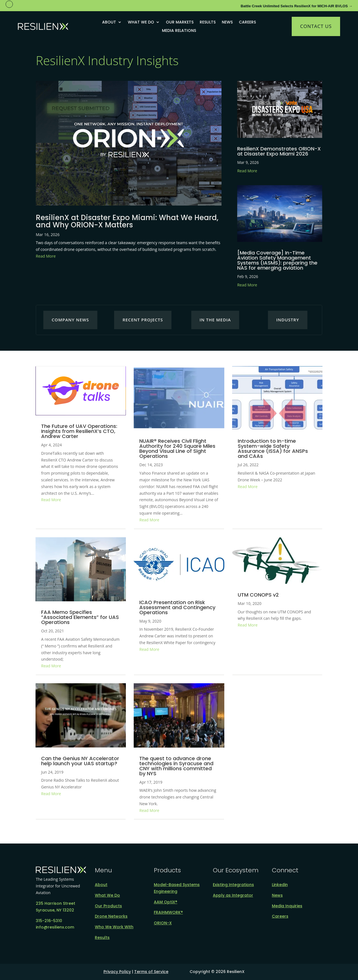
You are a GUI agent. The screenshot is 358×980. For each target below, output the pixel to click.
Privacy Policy (117, 972)
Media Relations (179, 31)
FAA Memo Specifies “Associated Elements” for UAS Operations (80, 617)
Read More (46, 256)
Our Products (108, 906)
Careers (247, 23)
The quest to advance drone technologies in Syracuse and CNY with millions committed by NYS (176, 766)
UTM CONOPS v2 (258, 595)
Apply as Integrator (233, 895)
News (227, 23)
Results (208, 23)
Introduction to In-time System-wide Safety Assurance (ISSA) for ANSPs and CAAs (273, 448)
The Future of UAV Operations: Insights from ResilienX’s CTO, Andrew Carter (79, 431)
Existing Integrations (233, 885)
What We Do (141, 23)
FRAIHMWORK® (168, 912)
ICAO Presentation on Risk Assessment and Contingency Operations (177, 607)
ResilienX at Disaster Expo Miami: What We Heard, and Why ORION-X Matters (127, 221)
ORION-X (163, 923)
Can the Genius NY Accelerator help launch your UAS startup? (80, 761)
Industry (288, 320)
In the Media (215, 320)
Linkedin (280, 885)
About (109, 23)
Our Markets (180, 23)
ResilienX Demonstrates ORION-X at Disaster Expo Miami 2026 (279, 151)
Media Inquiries (287, 906)
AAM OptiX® (166, 902)
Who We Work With (114, 927)
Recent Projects (143, 320)
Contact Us (316, 26)
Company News (70, 320)
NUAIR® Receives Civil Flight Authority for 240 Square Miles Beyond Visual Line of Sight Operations (177, 448)
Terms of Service (151, 972)
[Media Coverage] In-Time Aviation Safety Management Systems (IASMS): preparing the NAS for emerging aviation (277, 260)
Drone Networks (111, 916)
